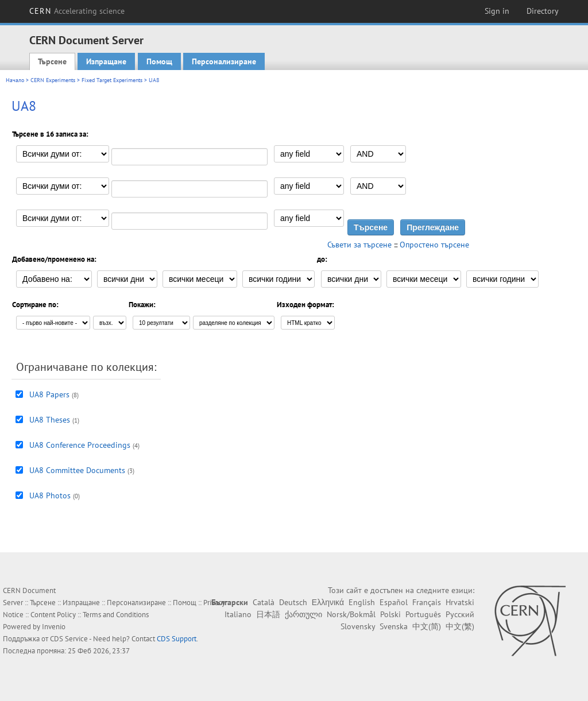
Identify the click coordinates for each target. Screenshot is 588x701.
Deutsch (293, 602)
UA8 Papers (49, 394)
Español (394, 602)
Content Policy (53, 615)
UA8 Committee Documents (77, 470)
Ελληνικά (328, 602)
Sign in (497, 11)
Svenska (394, 626)
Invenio (54, 627)
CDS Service (69, 639)
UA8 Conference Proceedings (80, 445)
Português (423, 614)
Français (427, 602)
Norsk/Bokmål (351, 614)
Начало (15, 80)
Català (264, 602)
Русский (460, 614)
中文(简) (427, 626)
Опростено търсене (434, 245)
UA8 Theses (50, 420)
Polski (390, 614)
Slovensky (358, 626)
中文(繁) (460, 626)
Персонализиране (224, 61)
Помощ (159, 61)
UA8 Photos (50, 495)
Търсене (52, 61)
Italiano (238, 614)
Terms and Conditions (116, 615)
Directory (543, 11)
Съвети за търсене (359, 245)
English (362, 602)
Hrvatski (460, 602)
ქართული (303, 614)
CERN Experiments (53, 80)
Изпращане (106, 61)
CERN (77, 11)
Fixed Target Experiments (112, 80)
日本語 (268, 614)
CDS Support (177, 639)
